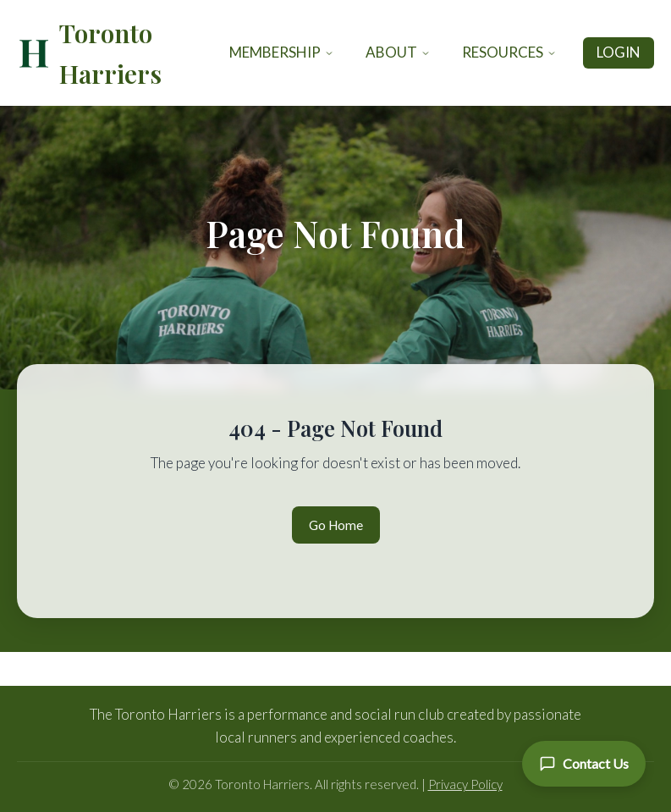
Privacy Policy (465, 784)
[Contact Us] (584, 764)
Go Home (336, 525)
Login (619, 52)
